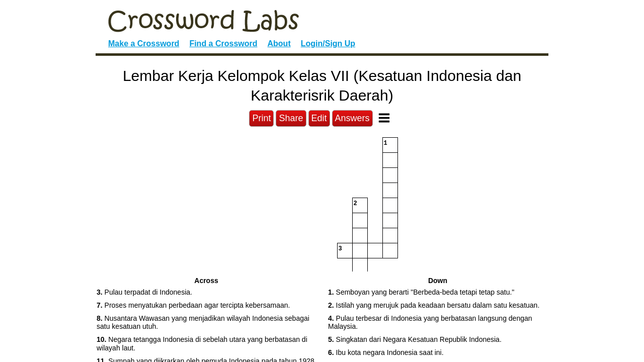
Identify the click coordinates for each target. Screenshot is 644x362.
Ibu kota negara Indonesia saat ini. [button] (386, 352)
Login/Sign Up (328, 43)
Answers (352, 118)
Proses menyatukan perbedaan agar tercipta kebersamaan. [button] (193, 305)
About (279, 43)
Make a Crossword (144, 43)
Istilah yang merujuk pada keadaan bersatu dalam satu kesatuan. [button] (434, 305)
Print (261, 118)
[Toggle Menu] (384, 118)
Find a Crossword (223, 43)
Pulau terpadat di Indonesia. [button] (144, 292)
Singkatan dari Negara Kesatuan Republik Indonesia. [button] (415, 339)
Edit (319, 118)
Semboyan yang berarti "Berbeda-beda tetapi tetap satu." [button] (421, 292)
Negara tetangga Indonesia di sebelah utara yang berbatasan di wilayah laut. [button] (202, 344)
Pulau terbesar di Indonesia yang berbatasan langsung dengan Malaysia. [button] (430, 323)
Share (291, 118)
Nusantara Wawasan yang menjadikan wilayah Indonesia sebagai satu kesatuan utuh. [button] (203, 323)
